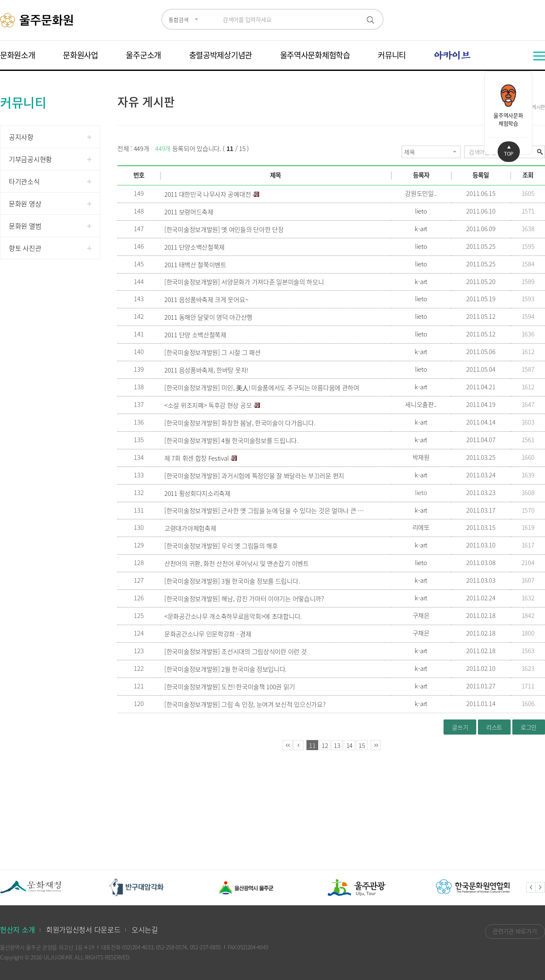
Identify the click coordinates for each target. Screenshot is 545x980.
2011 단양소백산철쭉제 (195, 247)
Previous (531, 887)
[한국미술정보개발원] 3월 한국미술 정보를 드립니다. (232, 581)
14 (349, 745)
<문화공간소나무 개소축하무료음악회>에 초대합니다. (233, 616)
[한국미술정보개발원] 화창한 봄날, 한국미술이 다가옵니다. (240, 423)
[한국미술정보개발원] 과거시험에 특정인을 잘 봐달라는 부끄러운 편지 (254, 476)
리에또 (421, 527)
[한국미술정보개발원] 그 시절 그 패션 (213, 352)
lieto (421, 211)
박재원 (421, 457)
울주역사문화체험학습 (315, 55)
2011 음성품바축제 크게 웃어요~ (206, 300)
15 (362, 745)
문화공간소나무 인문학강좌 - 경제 (208, 634)
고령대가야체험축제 (190, 528)
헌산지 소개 (17, 929)
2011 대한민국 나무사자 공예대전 (208, 194)
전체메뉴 (539, 56)
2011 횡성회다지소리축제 (197, 493)
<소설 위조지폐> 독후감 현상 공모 (208, 405)
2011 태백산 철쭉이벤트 (195, 265)
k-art (421, 229)
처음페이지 (288, 745)
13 (337, 745)
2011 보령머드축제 (189, 212)
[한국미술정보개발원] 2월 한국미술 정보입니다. (226, 669)
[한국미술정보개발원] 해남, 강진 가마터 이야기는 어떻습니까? (244, 599)
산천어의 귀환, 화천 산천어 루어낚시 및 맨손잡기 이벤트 (237, 563)
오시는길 (145, 929)
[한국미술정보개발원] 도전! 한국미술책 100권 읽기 (230, 687)
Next (540, 887)
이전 (298, 745)
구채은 (421, 615)
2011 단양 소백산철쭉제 (195, 335)
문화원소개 (18, 55)
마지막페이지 (376, 745)
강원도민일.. (421, 193)
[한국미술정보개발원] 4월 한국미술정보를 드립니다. (231, 440)
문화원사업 (80, 55)
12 (325, 745)
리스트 (494, 727)
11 (312, 745)
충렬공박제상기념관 (221, 55)
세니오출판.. (421, 404)
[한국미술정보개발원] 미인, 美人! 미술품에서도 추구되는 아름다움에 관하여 (262, 388)
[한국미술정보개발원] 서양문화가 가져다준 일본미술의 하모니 (244, 282)
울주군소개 (143, 55)
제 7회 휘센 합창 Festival (196, 458)
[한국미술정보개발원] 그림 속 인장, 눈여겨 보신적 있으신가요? (245, 704)
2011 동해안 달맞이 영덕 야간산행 (208, 317)
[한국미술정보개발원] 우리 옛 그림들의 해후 (221, 546)
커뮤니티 (392, 55)
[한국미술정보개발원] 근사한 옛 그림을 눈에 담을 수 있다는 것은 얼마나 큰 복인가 (265, 511)
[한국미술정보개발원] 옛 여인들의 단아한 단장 (224, 229)
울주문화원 (38, 20)
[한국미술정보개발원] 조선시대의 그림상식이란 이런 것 (235, 652)
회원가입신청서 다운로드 (83, 929)
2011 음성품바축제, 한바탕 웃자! (206, 370)
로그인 (529, 727)
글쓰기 (460, 727)
